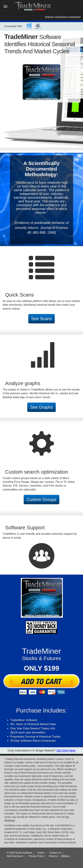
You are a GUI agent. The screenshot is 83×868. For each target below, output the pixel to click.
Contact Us (55, 853)
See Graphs (41, 407)
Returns (53, 856)
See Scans (41, 319)
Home (41, 853)
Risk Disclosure (15, 856)
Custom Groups (41, 499)
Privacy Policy (36, 856)
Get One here (66, 750)
